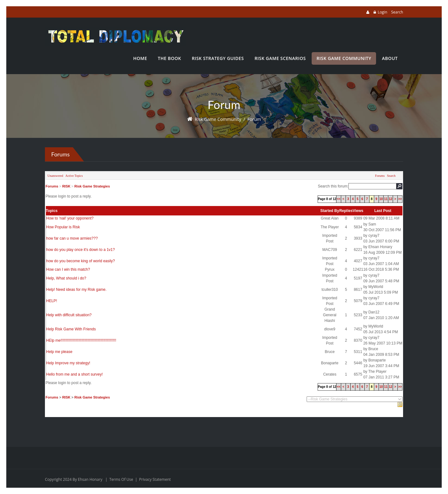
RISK (66, 186)
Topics (52, 211)
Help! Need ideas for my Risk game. (76, 290)
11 (386, 199)
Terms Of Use (121, 479)
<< (339, 199)
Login (382, 12)
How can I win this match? (68, 269)
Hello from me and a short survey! (74, 374)
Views (358, 211)
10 (381, 199)
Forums (380, 176)
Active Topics (74, 176)
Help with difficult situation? (69, 315)
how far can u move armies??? (72, 238)
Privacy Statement (155, 479)
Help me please (59, 352)
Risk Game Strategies (92, 186)
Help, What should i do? (66, 278)
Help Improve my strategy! (68, 363)
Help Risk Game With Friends (71, 329)
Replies (346, 211)
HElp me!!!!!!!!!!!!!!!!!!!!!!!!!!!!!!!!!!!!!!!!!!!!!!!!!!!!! (81, 340)
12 (390, 199)
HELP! (52, 301)
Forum (254, 119)
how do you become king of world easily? (81, 261)
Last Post (383, 211)
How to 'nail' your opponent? (70, 218)
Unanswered (55, 176)
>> (400, 199)
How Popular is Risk (63, 227)
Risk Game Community (218, 119)
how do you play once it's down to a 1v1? (80, 250)
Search (397, 12)
